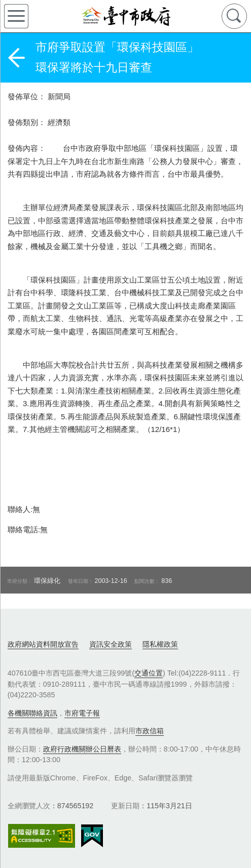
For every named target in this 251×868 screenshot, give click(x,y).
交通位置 (149, 673)
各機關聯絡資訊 (32, 713)
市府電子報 (82, 713)
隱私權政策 (160, 644)
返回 (16, 58)
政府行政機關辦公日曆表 (82, 749)
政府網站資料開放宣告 (43, 644)
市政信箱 (150, 731)
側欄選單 (16, 16)
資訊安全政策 (111, 644)
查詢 (234, 16)
